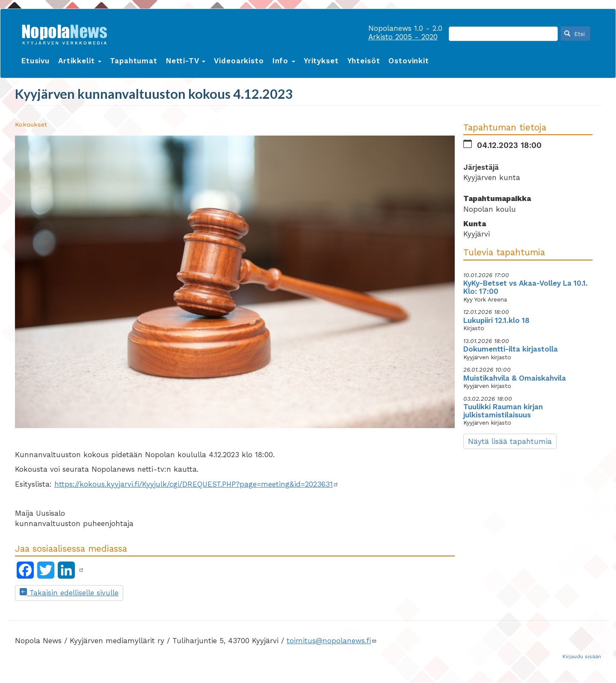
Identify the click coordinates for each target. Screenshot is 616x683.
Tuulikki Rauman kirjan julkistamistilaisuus (503, 411)
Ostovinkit (409, 61)
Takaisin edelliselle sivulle (69, 593)
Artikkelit (80, 61)
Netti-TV (186, 61)
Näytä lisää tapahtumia (510, 441)
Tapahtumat (134, 61)
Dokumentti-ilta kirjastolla (511, 349)
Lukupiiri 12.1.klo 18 (496, 320)
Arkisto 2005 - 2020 (403, 37)
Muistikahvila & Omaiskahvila (515, 378)
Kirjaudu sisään (582, 656)
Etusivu (36, 61)
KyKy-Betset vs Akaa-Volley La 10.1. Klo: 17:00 (526, 287)
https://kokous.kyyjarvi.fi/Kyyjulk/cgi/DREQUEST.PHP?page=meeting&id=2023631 (197, 484)
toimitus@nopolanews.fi (332, 641)
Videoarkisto (239, 61)
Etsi (575, 34)
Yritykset (321, 61)
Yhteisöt (364, 61)
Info (284, 61)
